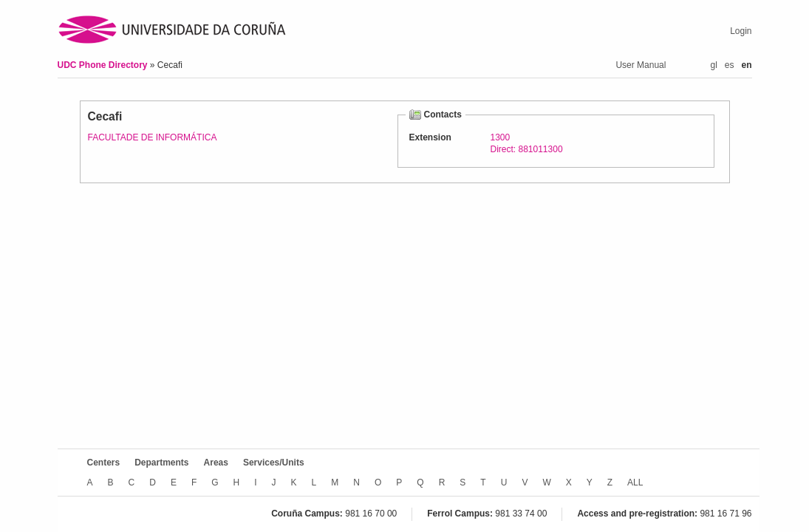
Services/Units (274, 463)
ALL (635, 482)
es (730, 65)
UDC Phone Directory (104, 65)
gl (713, 65)
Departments (161, 463)
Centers (104, 463)
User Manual (641, 65)
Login (741, 31)
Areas (216, 463)
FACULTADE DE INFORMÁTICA (153, 137)
